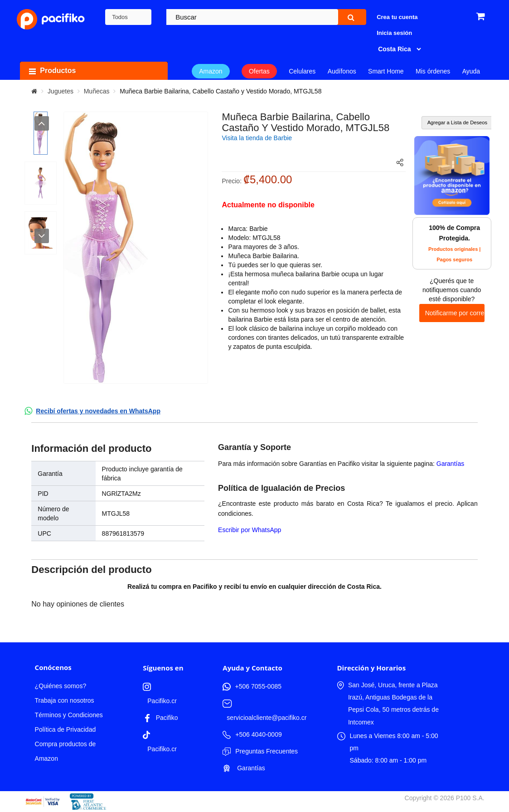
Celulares (302, 71)
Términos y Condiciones (69, 715)
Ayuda (471, 71)
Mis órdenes (433, 71)
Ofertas (259, 71)
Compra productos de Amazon (65, 751)
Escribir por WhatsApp (250, 530)
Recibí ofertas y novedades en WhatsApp (98, 411)
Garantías (450, 464)
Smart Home (386, 71)
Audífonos (342, 71)
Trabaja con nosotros (65, 700)
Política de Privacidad (65, 729)
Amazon (211, 71)
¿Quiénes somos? (61, 686)
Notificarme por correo (455, 313)
